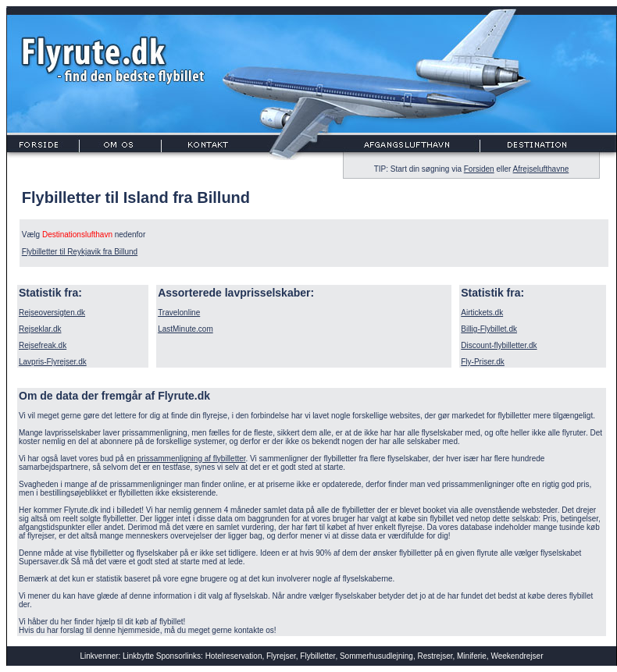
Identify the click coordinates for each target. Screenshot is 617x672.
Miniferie (472, 656)
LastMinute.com (185, 329)
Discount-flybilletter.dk (499, 345)
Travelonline (179, 313)
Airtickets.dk (482, 313)
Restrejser (435, 656)
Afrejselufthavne (541, 169)
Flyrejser (281, 656)
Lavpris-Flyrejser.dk (53, 362)
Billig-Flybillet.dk (489, 329)
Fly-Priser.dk (483, 362)
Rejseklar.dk (40, 329)
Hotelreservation (234, 656)
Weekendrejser (517, 656)
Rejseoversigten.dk (52, 313)
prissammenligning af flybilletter (192, 459)
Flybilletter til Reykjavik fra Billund (80, 252)
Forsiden (479, 169)
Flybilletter (317, 656)
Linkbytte (138, 656)
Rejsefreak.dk (43, 345)
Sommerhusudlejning (376, 656)
